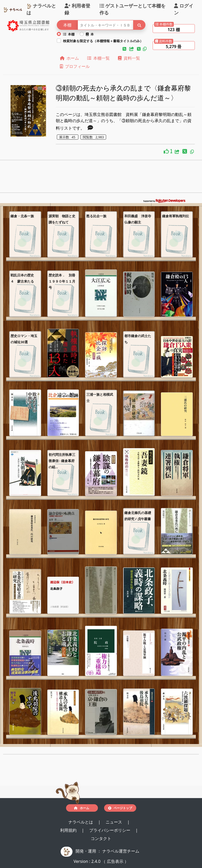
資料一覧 (129, 58)
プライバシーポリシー (110, 830)
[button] (125, 49)
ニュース (114, 822)
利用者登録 (77, 9)
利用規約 (69, 830)
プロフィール (75, 66)
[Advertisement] (101, 178)
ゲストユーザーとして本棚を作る (132, 9)
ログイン (184, 9)
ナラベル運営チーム (121, 851)
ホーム (69, 58)
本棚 (69, 34)
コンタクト (101, 838)
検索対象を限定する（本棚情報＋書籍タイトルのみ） (103, 41)
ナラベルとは (41, 9)
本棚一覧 (98, 58)
